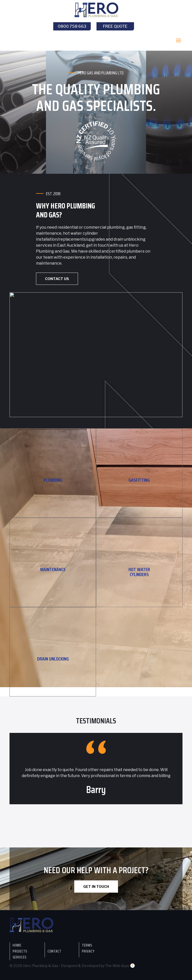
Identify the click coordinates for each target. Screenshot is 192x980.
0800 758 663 (72, 26)
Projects (20, 951)
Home (17, 945)
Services (19, 957)
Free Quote (115, 26)
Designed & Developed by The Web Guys (98, 966)
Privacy (88, 951)
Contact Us (57, 279)
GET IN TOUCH (96, 887)
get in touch (97, 245)
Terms (87, 945)
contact (54, 951)
